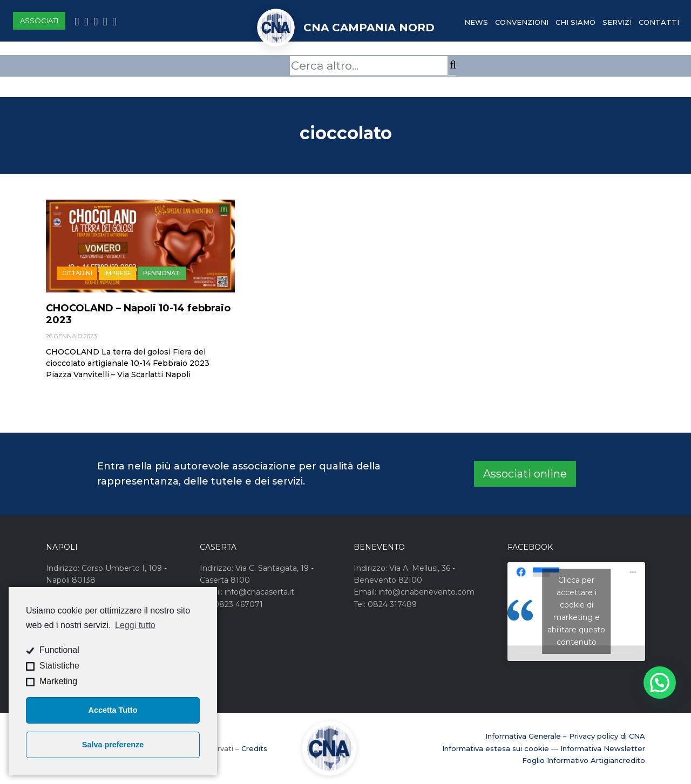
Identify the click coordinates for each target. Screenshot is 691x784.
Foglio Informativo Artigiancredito (584, 760)
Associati (39, 21)
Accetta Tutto (113, 710)
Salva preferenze (113, 745)
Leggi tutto (135, 625)
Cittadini (77, 273)
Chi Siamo (575, 22)
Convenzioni (522, 22)
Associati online (525, 474)
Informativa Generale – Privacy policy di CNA (565, 736)
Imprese (118, 273)
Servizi (617, 22)
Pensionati (162, 273)
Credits (254, 748)
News (476, 22)
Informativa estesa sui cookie (496, 748)
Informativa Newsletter (603, 748)
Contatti (659, 22)
